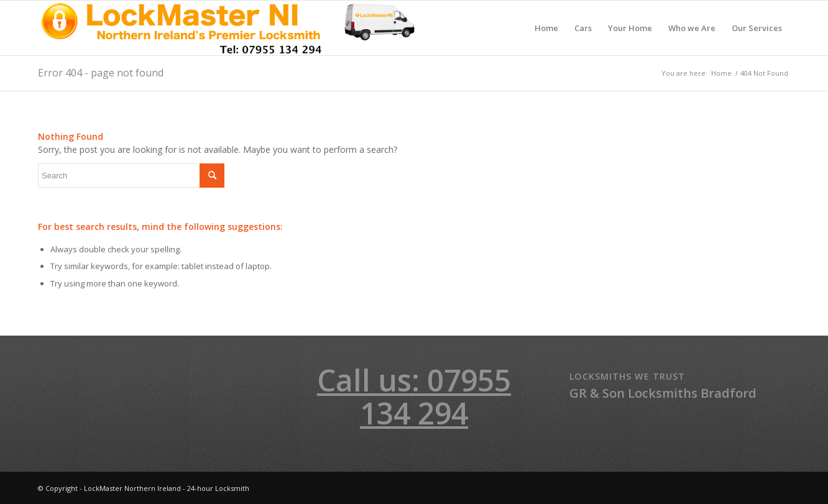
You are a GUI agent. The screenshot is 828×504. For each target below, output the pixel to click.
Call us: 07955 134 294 (414, 396)
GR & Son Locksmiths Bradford (663, 393)
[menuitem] (546, 28)
